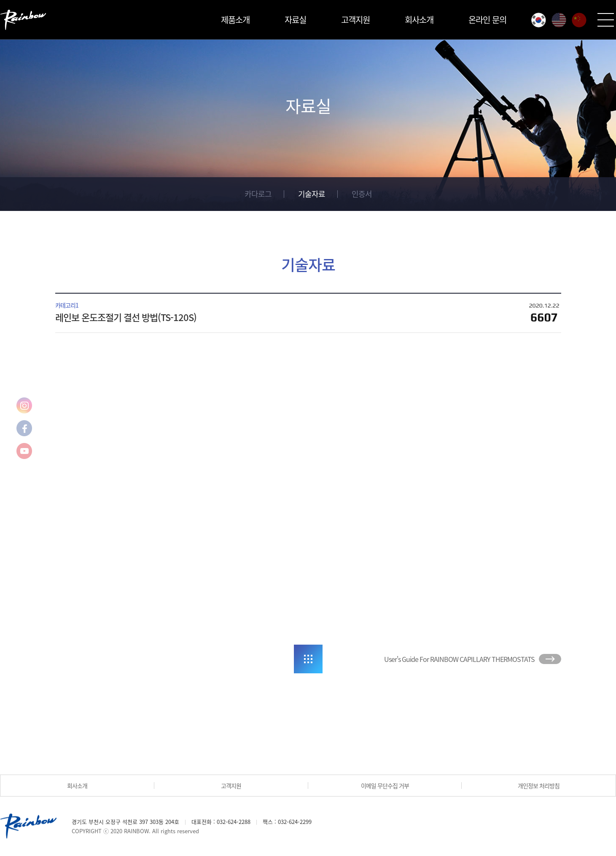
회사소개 (419, 20)
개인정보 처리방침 (539, 786)
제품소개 (235, 20)
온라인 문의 (487, 20)
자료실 (295, 20)
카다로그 (258, 194)
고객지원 (355, 20)
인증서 (362, 194)
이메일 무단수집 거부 (385, 786)
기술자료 (312, 194)
